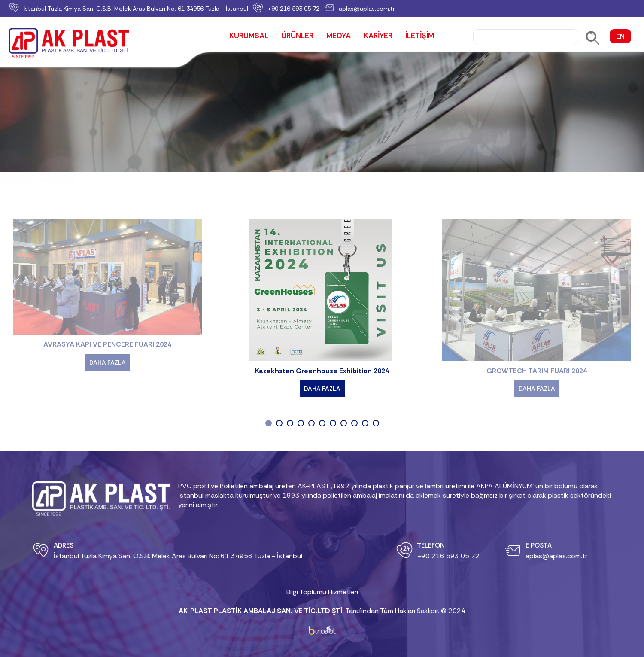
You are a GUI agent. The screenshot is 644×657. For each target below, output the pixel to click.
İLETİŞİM (420, 36)
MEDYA (339, 36)
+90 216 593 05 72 (293, 9)
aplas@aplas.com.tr (367, 9)
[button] (269, 417)
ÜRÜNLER (297, 36)
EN (620, 36)
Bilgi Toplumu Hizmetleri (322, 592)
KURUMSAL (249, 36)
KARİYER (378, 36)
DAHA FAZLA (108, 362)
